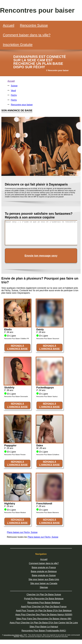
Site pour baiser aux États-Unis (44, 579)
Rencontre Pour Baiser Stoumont (48, 339)
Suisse (14, 86)
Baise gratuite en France (44, 567)
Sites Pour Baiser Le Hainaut (44, 627)
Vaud (13, 91)
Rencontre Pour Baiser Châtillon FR (17, 339)
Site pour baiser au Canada (44, 583)
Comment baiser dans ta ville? (27, 35)
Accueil (9, 25)
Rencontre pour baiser (22, 105)
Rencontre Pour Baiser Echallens (48, 455)
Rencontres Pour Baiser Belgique (44, 603)
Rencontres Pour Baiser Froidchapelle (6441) (44, 631)
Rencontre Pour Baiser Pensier (15, 455)
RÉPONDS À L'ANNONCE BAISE (17, 347)
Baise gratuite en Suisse (44, 575)
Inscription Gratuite (18, 45)
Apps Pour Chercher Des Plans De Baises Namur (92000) (44, 615)
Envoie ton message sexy (41, 256)
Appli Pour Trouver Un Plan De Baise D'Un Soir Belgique (44, 611)
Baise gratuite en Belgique (44, 571)
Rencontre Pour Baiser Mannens (48, 512)
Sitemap (44, 587)
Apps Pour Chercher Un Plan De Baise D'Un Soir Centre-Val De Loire (44, 623)
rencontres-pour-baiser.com (13, 635)
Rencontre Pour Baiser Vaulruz (47, 396)
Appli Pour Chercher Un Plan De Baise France (44, 607)
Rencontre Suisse (34, 25)
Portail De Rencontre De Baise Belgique (44, 599)
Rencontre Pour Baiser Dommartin (16, 396)
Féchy (14, 95)
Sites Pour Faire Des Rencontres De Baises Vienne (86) (44, 619)
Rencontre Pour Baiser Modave (15, 512)
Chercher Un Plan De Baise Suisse (44, 595)
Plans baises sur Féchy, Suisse (22, 532)
